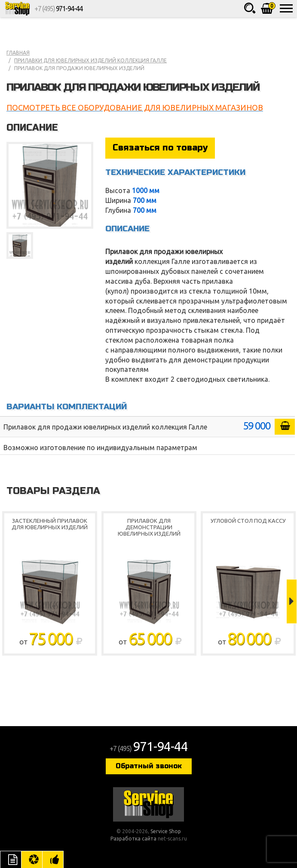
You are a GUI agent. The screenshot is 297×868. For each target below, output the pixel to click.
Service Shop (17, 9)
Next (292, 601)
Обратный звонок (149, 766)
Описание (11, 859)
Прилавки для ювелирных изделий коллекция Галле (90, 60)
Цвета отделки (32, 859)
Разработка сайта (133, 839)
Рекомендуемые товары (53, 859)
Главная (18, 53)
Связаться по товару (160, 148)
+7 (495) (58, 9)
